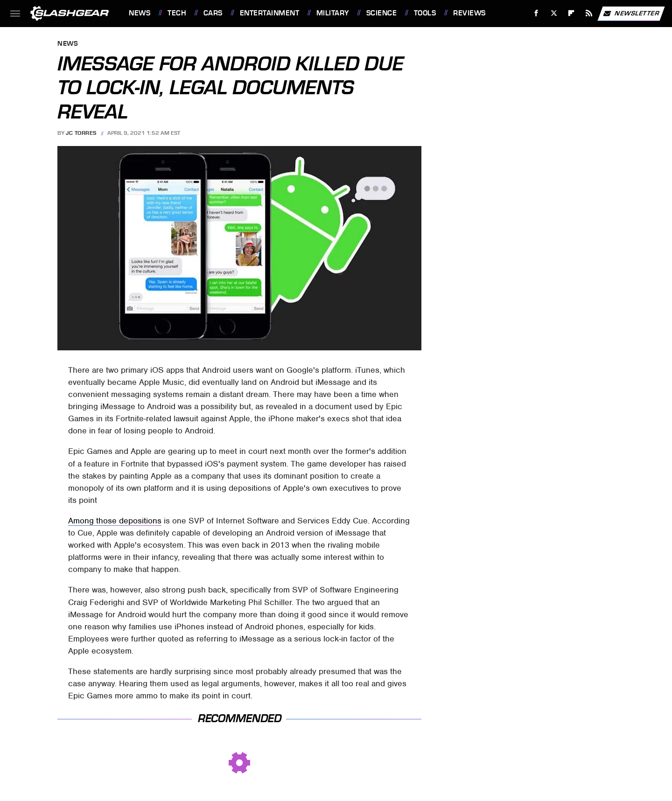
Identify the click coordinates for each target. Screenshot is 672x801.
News (140, 13)
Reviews (469, 13)
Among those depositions (115, 521)
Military (333, 13)
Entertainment (270, 13)
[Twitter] (554, 13)
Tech (177, 13)
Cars (213, 13)
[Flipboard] (571, 13)
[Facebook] (536, 13)
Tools (425, 13)
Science (382, 13)
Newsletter (631, 14)
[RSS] (589, 13)
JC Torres (81, 133)
